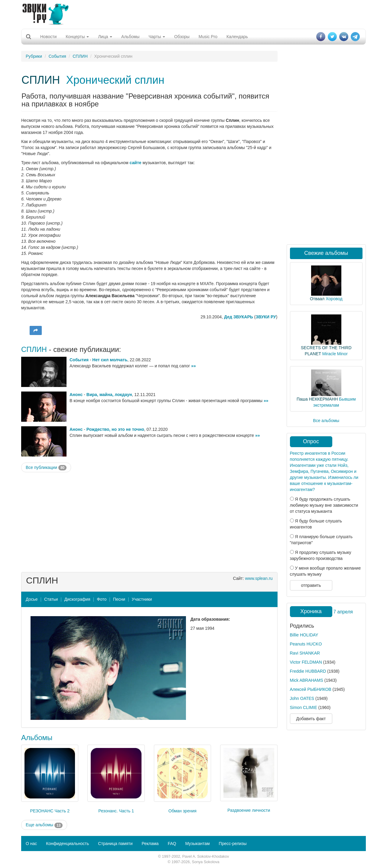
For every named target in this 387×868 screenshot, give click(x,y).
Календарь (237, 37)
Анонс (76, 395)
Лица (105, 37)
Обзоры (182, 37)
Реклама (150, 844)
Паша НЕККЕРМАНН (317, 399)
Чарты (157, 37)
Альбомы (130, 37)
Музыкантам (198, 844)
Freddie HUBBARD (308, 671)
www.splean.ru (259, 578)
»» (193, 366)
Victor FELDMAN (306, 662)
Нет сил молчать (110, 360)
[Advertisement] (193, 14)
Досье (32, 599)
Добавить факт (311, 719)
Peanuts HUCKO (306, 644)
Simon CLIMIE (304, 707)
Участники (142, 599)
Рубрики (34, 56)
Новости (48, 37)
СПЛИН (80, 56)
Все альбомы (326, 421)
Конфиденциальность (67, 844)
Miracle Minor (335, 354)
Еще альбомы (44, 825)
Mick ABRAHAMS (307, 680)
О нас (31, 844)
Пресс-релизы (233, 844)
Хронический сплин (115, 80)
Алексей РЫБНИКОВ (311, 689)
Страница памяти (115, 844)
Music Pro (208, 37)
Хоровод (334, 299)
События (57, 56)
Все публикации (46, 468)
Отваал (317, 299)
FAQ (172, 844)
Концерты (77, 37)
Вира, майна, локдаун (109, 395)
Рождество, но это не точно (115, 429)
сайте (136, 163)
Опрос (311, 441)
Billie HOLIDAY (304, 635)
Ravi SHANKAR (305, 653)
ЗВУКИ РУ (266, 317)
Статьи (51, 599)
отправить (311, 585)
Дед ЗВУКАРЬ (239, 317)
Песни (119, 599)
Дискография (77, 599)
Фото (102, 599)
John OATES (302, 698)
